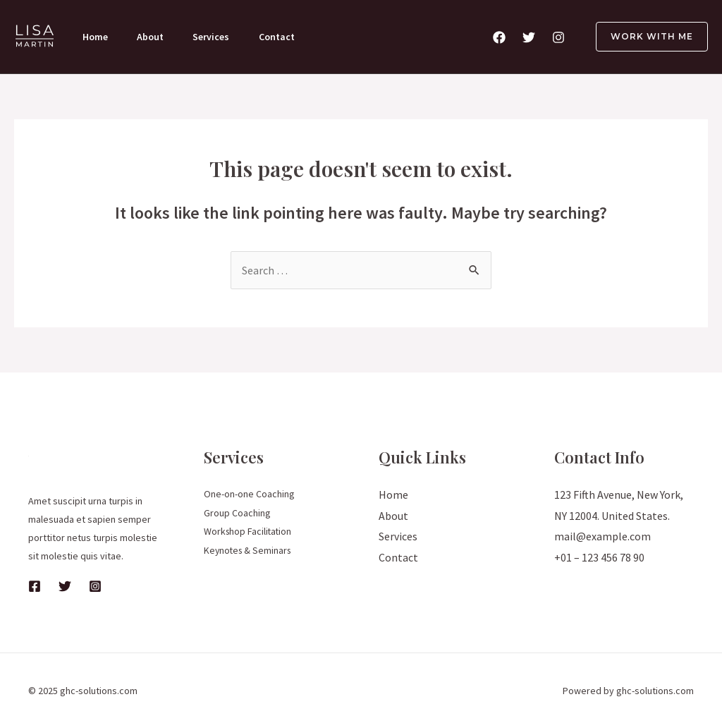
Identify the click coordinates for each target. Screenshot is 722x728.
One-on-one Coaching (249, 494)
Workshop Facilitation (249, 530)
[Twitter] (529, 37)
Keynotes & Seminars (249, 549)
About (153, 37)
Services (216, 37)
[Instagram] (558, 37)
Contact (283, 37)
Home (96, 37)
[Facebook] (499, 37)
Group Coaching (237, 512)
